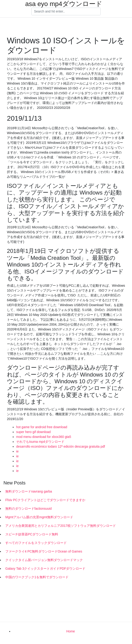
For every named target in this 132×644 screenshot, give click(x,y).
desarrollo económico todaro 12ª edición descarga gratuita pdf (61, 446)
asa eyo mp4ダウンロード (64, 4)
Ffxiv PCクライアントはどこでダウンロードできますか (45, 500)
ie (17, 451)
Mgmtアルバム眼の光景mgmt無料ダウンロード (39, 517)
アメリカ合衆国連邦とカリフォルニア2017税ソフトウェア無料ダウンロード (61, 526)
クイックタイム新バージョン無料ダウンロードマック (44, 560)
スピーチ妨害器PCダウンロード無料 (32, 534)
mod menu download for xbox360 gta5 (44, 437)
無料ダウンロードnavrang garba (29, 491)
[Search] (66, 12)
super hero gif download (33, 432)
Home (70, 631)
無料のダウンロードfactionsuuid (28, 509)
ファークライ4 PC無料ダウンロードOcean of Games (44, 551)
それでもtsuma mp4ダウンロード (40, 442)
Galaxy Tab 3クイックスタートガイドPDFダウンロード (45, 569)
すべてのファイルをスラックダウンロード (36, 543)
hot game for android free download (42, 427)
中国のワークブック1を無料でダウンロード (37, 577)
